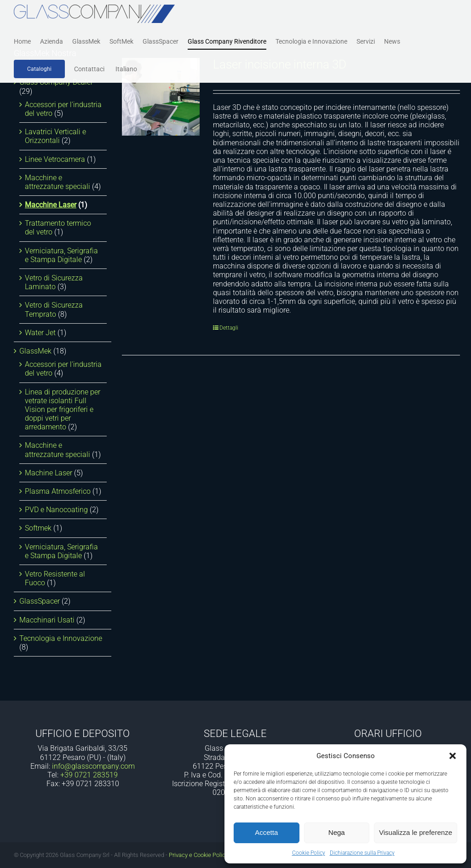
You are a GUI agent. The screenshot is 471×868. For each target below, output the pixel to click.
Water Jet (40, 333)
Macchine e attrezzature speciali (57, 182)
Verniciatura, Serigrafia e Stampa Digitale (61, 255)
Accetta (266, 832)
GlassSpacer (40, 601)
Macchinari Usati (47, 620)
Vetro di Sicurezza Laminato (54, 282)
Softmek (38, 528)
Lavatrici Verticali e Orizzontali (55, 136)
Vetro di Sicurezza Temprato (54, 309)
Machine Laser (49, 473)
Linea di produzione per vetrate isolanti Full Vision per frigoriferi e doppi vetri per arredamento (63, 410)
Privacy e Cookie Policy (198, 855)
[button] (453, 756)
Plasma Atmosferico (58, 491)
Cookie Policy (309, 853)
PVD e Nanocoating (56, 510)
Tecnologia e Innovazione (61, 638)
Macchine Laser (51, 205)
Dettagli (229, 328)
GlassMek (35, 351)
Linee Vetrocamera (55, 159)
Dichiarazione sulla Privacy (362, 853)
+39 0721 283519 (89, 775)
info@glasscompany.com (93, 766)
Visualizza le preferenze (416, 832)
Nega (337, 832)
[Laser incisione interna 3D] (161, 97)
